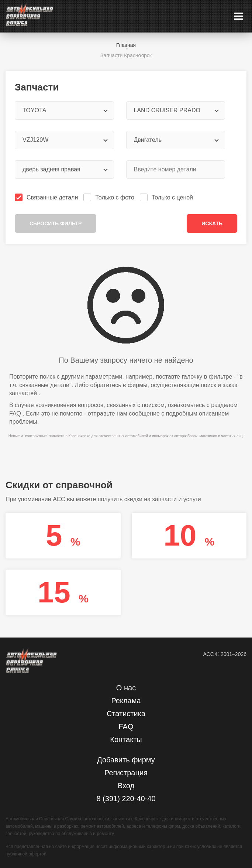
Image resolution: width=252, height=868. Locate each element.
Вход (126, 786)
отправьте (101, 414)
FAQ (15, 414)
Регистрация (126, 773)
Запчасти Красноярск (126, 55)
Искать (212, 223)
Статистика (126, 714)
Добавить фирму (126, 760)
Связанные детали (47, 197)
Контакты (126, 739)
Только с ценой (167, 197)
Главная (126, 45)
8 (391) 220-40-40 (126, 799)
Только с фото (109, 197)
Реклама (126, 701)
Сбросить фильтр (56, 223)
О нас (126, 688)
